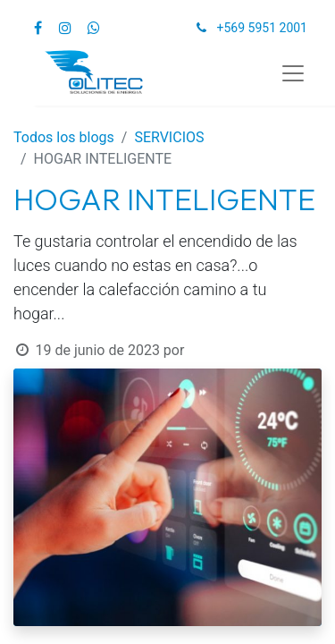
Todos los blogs (64, 137)
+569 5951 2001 (262, 28)
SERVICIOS (169, 137)
